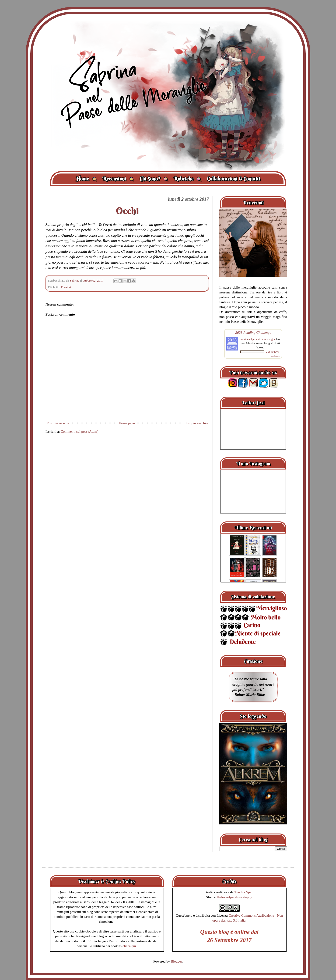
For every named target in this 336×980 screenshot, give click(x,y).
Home (86, 179)
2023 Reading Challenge (253, 332)
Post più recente (58, 423)
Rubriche (187, 179)
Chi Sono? (154, 179)
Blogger (176, 961)
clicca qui (129, 946)
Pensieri (66, 287)
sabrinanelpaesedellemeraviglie (258, 339)
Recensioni (118, 179)
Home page (127, 423)
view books (275, 356)
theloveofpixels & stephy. (235, 897)
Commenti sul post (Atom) (79, 432)
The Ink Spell (244, 892)
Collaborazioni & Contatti (234, 179)
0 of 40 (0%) (273, 352)
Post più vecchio (196, 423)
